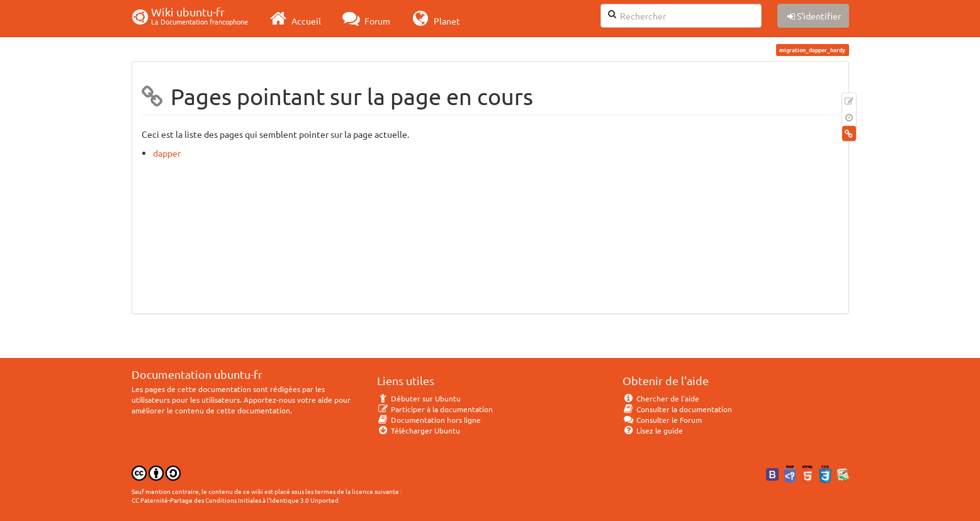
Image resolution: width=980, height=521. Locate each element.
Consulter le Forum (662, 420)
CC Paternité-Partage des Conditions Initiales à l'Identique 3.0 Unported (235, 500)
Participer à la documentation (435, 409)
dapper (167, 153)
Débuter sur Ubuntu (419, 398)
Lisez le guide (653, 430)
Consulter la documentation (678, 409)
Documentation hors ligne (429, 420)
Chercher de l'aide (661, 398)
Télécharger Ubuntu (419, 430)
